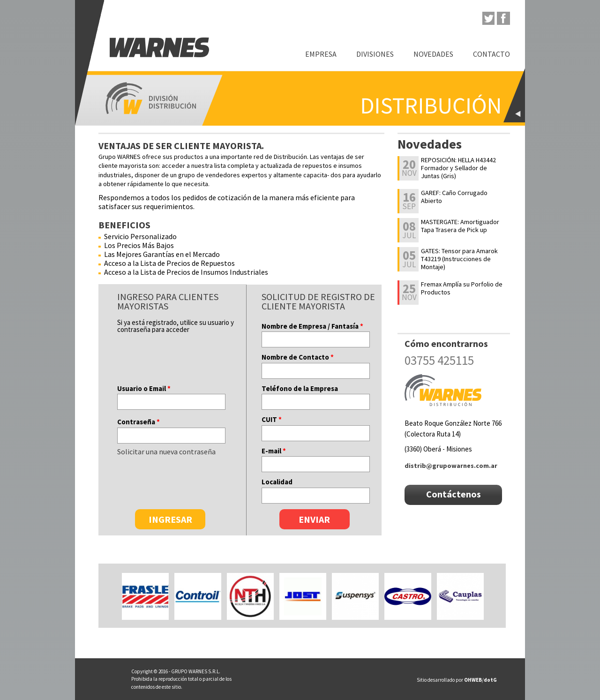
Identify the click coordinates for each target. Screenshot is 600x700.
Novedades (433, 54)
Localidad (277, 482)
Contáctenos (454, 494)
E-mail (274, 451)
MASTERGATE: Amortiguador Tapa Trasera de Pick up (460, 226)
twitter (488, 18)
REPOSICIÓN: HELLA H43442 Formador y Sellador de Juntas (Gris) (458, 168)
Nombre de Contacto (298, 357)
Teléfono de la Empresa (300, 388)
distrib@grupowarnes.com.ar (451, 466)
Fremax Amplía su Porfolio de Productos (462, 288)
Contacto (491, 54)
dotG (490, 680)
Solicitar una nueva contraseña (166, 452)
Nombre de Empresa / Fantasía (312, 326)
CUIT (272, 419)
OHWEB (473, 680)
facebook (503, 18)
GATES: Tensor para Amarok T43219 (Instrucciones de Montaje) (459, 259)
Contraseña (139, 422)
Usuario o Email (144, 388)
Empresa (321, 54)
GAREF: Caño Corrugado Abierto (454, 197)
